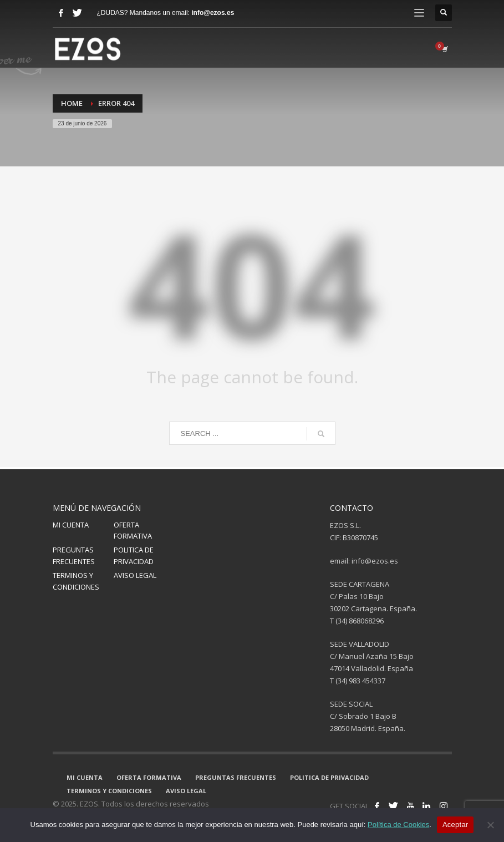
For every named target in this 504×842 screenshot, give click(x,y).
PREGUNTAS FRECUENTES (74, 556)
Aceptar (455, 825)
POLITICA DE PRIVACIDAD (134, 556)
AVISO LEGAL (135, 575)
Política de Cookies (398, 825)
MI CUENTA (71, 525)
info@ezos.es (213, 13)
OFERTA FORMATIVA (133, 531)
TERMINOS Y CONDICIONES (76, 581)
